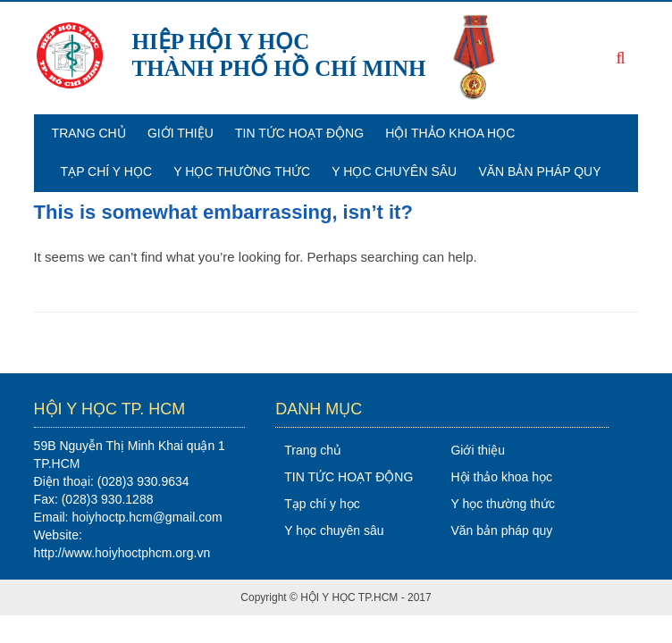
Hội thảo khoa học (450, 133)
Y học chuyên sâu (394, 171)
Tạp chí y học (106, 171)
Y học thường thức (242, 171)
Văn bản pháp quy (539, 171)
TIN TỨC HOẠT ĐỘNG (299, 133)
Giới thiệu (181, 133)
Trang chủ (89, 133)
